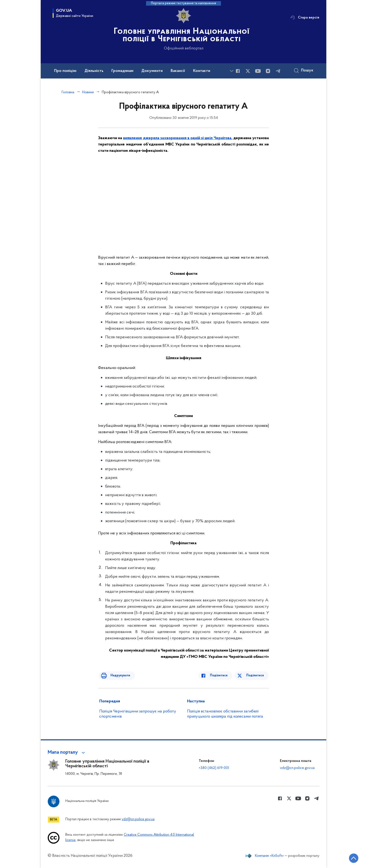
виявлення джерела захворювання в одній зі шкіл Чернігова (177, 138)
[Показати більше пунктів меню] (231, 71)
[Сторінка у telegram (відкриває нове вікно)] (278, 71)
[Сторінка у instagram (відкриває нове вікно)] (268, 71)
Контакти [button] (202, 71)
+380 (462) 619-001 (214, 768)
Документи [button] (152, 71)
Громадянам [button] (122, 71)
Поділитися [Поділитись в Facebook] (222, 676)
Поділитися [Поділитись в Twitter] (255, 676)
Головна (68, 92)
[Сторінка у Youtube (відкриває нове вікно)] (258, 71)
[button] (67, 753)
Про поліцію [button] (65, 71)
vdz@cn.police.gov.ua (297, 768)
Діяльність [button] (94, 71)
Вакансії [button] (178, 71)
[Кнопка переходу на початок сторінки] (349, 857)
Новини (88, 92)
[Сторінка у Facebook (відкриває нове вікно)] (238, 71)
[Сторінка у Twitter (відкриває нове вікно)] (248, 71)
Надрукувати (117, 676)
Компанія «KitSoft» (269, 856)
